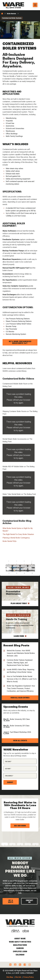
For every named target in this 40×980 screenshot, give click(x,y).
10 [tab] (17, 567)
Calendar (20, 955)
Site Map (10, 977)
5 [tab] (9, 564)
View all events (20, 741)
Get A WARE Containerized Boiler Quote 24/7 (20, 342)
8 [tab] (32, 564)
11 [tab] (24, 567)
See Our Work (20, 826)
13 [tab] (9, 570)
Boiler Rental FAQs (9, 541)
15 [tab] (24, 570)
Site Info (18, 977)
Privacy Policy (28, 977)
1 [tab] (9, 561)
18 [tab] (17, 573)
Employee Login (20, 952)
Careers (20, 948)
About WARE (20, 939)
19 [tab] (24, 573)
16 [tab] (32, 570)
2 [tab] (17, 561)
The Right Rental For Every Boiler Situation (18, 534)
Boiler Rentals (11, 14)
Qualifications (20, 945)
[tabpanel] (20, 816)
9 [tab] (9, 567)
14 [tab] (17, 570)
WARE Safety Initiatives (20, 942)
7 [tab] (24, 564)
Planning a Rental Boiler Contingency (16, 538)
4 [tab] (32, 561)
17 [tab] (9, 573)
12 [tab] (32, 567)
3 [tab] (24, 561)
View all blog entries (20, 698)
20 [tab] (32, 573)
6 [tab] (17, 564)
